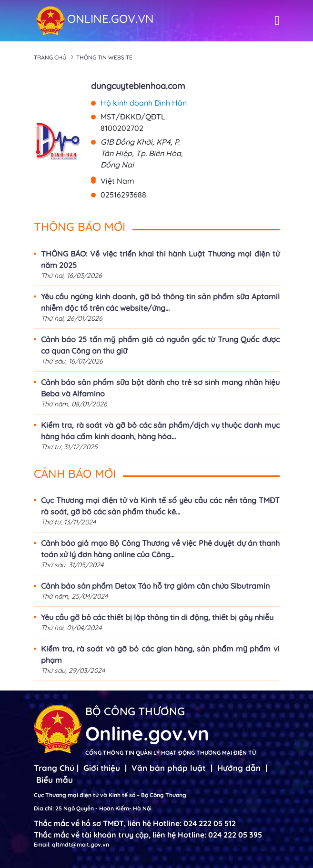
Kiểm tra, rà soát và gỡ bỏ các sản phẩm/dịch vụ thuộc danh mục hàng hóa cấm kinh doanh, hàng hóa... (160, 431)
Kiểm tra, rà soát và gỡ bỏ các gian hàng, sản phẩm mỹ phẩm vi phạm (160, 654)
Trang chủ (50, 57)
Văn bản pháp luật (169, 768)
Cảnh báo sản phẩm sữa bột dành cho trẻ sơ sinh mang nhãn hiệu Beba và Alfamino (160, 388)
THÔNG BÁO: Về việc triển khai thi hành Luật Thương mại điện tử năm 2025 (160, 259)
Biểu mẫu (55, 780)
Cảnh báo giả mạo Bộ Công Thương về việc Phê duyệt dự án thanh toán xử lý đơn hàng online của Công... (160, 549)
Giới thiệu (102, 768)
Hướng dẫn (239, 768)
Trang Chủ (54, 768)
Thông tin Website (104, 57)
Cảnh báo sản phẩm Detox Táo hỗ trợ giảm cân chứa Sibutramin (155, 586)
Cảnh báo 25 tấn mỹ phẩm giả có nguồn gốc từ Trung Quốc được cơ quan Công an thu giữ (160, 345)
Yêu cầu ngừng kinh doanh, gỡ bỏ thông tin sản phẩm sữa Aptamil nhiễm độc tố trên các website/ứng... (160, 302)
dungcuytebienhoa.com (138, 86)
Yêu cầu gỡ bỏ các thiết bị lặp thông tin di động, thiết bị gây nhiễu (157, 617)
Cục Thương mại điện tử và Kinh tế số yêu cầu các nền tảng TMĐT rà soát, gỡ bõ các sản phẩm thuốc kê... (160, 506)
